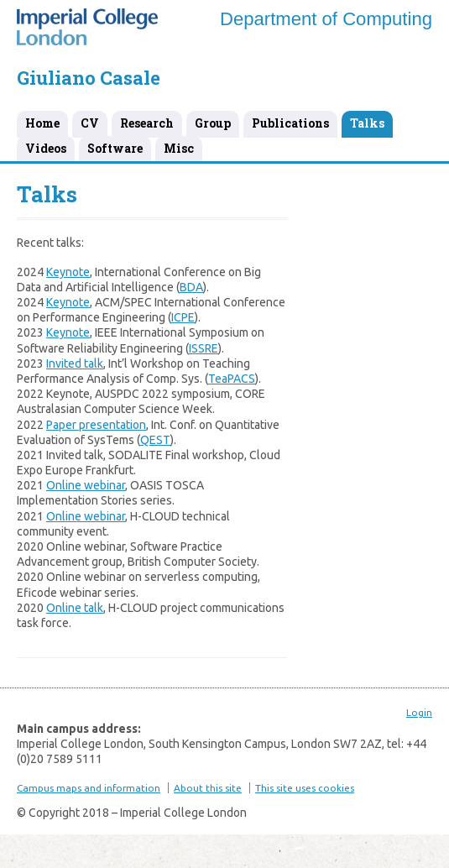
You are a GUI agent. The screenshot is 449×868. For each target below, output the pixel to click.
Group (213, 123)
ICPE (183, 317)
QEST (155, 440)
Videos (46, 148)
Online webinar (86, 485)
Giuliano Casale (89, 78)
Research (147, 123)
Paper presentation (96, 425)
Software (115, 148)
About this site (208, 788)
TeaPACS (232, 379)
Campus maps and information (89, 788)
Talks (367, 123)
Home (42, 123)
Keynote (68, 272)
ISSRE (204, 348)
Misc (179, 148)
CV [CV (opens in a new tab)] (90, 123)
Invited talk (75, 363)
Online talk (75, 608)
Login (419, 712)
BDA (191, 287)
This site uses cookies (305, 788)
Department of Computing (326, 19)
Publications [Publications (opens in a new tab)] (290, 123)
